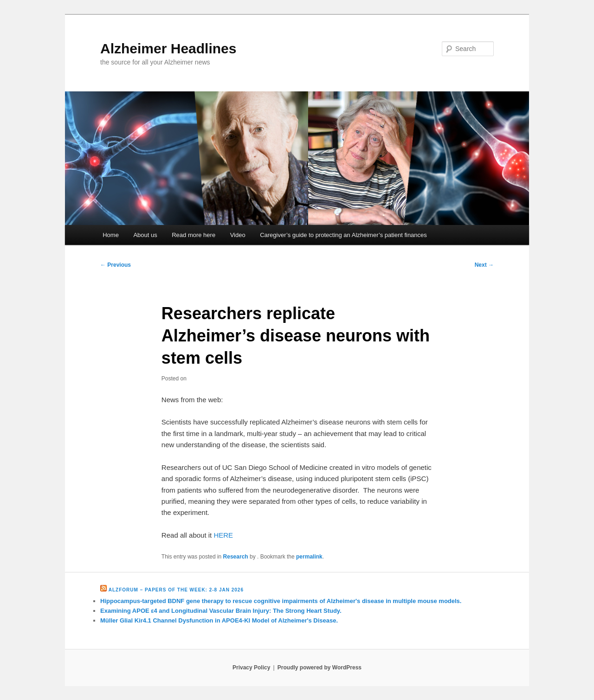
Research (236, 557)
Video (238, 235)
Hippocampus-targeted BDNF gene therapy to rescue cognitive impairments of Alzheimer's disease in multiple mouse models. (281, 601)
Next (484, 265)
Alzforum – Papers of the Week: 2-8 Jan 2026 (176, 590)
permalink (309, 557)
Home (111, 235)
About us (145, 235)
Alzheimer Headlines (168, 48)
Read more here (194, 235)
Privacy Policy (251, 668)
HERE (223, 535)
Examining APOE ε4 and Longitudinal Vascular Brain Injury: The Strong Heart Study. (221, 611)
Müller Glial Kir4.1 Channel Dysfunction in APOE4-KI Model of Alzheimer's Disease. (219, 620)
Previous (116, 265)
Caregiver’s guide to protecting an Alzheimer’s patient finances (343, 235)
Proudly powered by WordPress (320, 668)
